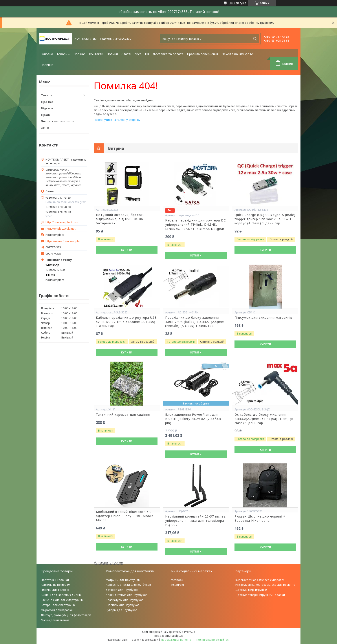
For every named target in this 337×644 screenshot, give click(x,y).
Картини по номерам (56, 585)
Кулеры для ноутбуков (122, 610)
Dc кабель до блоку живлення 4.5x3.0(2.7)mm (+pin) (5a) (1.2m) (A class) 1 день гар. (264, 419)
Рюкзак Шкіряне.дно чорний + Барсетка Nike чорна (260, 519)
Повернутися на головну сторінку (117, 120)
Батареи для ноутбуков (122, 590)
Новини (112, 54)
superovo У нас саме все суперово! (260, 580)
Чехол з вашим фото (238, 54)
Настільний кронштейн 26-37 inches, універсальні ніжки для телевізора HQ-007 (196, 521)
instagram (177, 585)
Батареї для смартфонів (58, 605)
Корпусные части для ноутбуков (128, 585)
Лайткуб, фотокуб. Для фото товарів (66, 615)
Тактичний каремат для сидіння (123, 415)
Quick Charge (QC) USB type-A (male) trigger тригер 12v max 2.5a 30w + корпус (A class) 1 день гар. (265, 219)
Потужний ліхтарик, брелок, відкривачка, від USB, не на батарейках (120, 219)
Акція (45, 128)
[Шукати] (255, 39)
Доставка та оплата (168, 54)
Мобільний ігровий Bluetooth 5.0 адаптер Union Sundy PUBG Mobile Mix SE (125, 516)
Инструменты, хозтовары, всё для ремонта (265, 585)
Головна (47, 54)
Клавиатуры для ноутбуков (125, 600)
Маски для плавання (55, 620)
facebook (177, 580)
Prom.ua (190, 632)
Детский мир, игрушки (251, 590)
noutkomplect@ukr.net (60, 229)
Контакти (96, 54)
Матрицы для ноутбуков (123, 580)
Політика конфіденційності (213, 640)
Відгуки (47, 108)
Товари (62, 54)
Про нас (79, 54)
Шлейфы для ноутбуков (123, 605)
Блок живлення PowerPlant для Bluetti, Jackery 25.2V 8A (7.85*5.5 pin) (193, 419)
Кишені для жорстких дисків (61, 595)
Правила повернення (203, 54)
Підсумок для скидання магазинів (263, 318)
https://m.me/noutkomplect (64, 241)
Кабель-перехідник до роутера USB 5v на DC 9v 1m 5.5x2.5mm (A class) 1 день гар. (126, 322)
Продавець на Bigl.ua (169, 636)
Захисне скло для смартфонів (62, 600)
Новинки (47, 65)
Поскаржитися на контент (177, 640)
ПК (147, 54)
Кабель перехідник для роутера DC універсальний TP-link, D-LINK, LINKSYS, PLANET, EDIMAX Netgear (196, 225)
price (138, 54)
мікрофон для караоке (57, 610)
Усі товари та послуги (108, 562)
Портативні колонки (55, 580)
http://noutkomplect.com (62, 222)
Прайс (46, 115)
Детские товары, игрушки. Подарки (260, 595)
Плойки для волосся (55, 590)
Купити (127, 250)
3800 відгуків (237, 3)
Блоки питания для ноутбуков (127, 595)
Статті (126, 54)
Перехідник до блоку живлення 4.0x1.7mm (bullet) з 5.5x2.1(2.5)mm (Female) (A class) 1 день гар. (195, 322)
